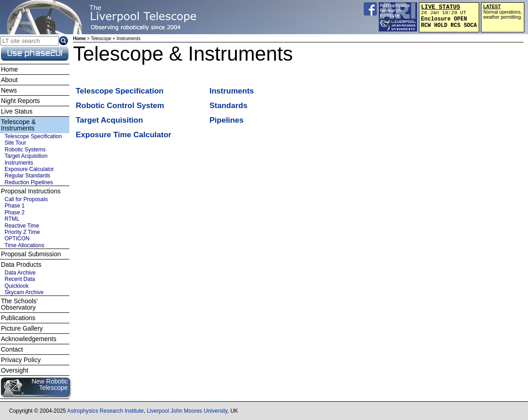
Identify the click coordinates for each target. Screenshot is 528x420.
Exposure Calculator (29, 169)
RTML (12, 219)
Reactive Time (22, 226)
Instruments (232, 91)
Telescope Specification (120, 91)
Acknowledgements (29, 339)
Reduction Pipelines (29, 182)
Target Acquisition (109, 120)
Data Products (21, 264)
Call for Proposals (26, 199)
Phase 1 (15, 206)
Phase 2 (15, 213)
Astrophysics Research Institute (105, 411)
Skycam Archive (24, 292)
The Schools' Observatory (19, 304)
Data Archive (20, 273)
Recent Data (20, 279)
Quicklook (17, 286)
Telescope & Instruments (18, 125)
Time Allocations (24, 245)
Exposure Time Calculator (123, 135)
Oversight (15, 370)
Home (79, 39)
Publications (18, 318)
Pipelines (227, 120)
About (9, 80)
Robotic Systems (25, 150)
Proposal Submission (31, 254)
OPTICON (17, 239)
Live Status (17, 111)
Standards (228, 106)
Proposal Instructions (31, 191)
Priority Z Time (22, 232)
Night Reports (21, 101)
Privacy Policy (21, 360)
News (9, 90)
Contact (12, 349)
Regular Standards (27, 176)
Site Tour (15, 143)
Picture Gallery (22, 328)
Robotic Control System (120, 106)
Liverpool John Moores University (187, 411)
